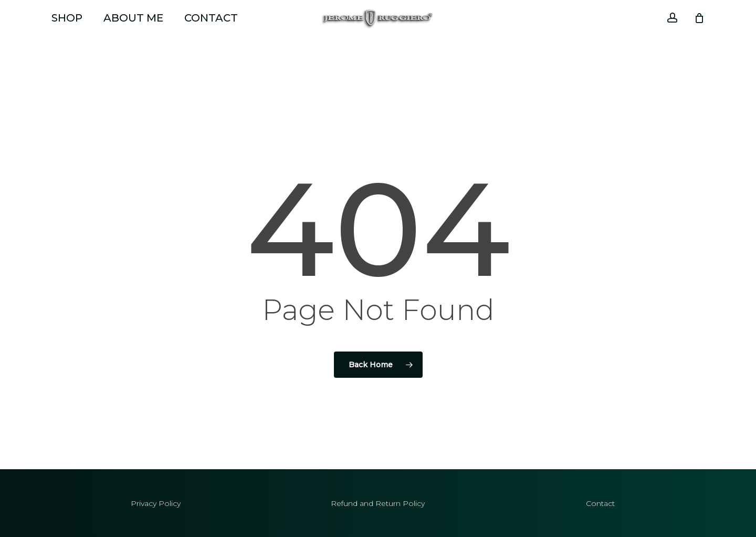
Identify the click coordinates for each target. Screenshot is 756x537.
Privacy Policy (156, 503)
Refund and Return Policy (378, 503)
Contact (600, 503)
